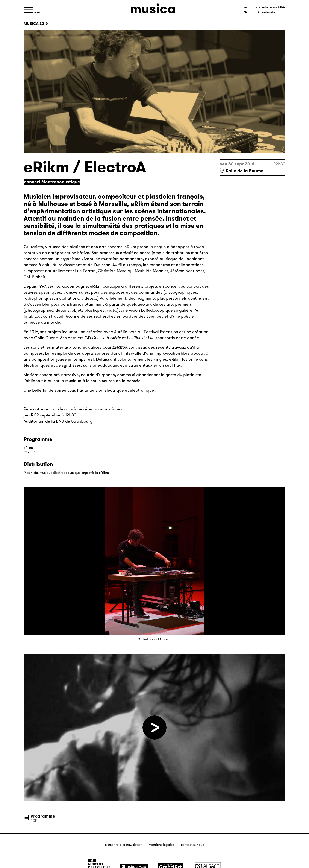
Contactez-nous (192, 845)
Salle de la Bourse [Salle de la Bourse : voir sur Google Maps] (245, 171)
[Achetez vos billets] (270, 7)
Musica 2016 (36, 24)
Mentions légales (161, 845)
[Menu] (32, 10)
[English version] (245, 12)
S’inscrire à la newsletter (123, 845)
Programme (43, 816)
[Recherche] (270, 12)
